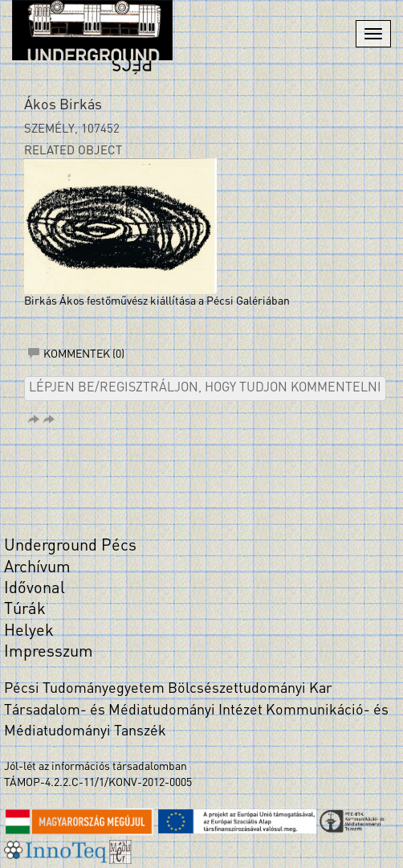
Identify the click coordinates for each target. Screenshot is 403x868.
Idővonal (35, 589)
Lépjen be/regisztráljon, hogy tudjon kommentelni (205, 388)
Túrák (25, 610)
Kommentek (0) (76, 355)
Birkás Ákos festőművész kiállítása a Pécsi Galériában (157, 302)
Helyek (29, 632)
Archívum (37, 568)
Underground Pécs (70, 547)
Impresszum (49, 653)
